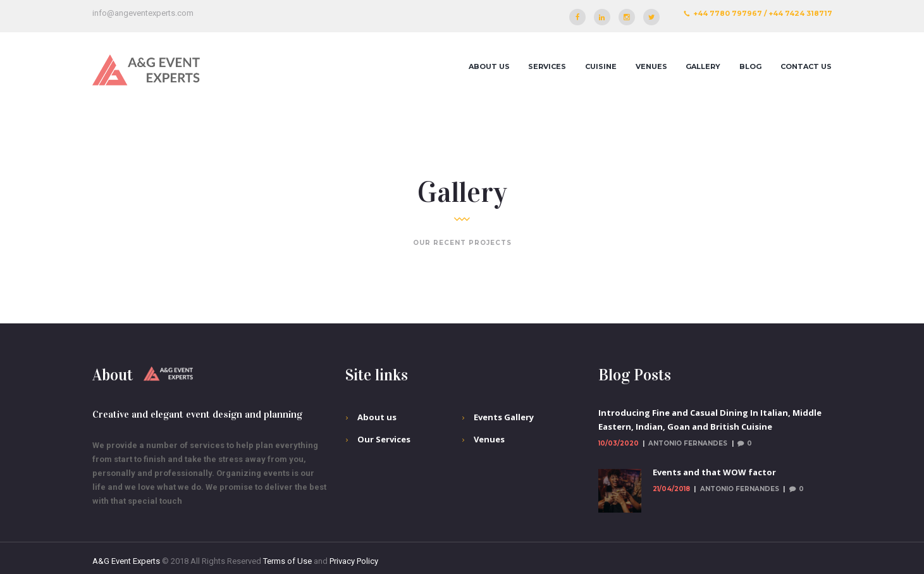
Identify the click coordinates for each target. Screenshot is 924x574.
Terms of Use (287, 561)
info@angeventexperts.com (143, 13)
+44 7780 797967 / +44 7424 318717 (763, 13)
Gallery (703, 66)
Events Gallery (504, 417)
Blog (750, 66)
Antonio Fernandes (688, 443)
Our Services (384, 439)
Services (547, 66)
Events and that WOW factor (714, 472)
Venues (651, 66)
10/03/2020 (619, 443)
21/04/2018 (671, 489)
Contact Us (806, 66)
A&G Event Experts (126, 561)
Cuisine (601, 66)
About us (489, 66)
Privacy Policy (354, 561)
